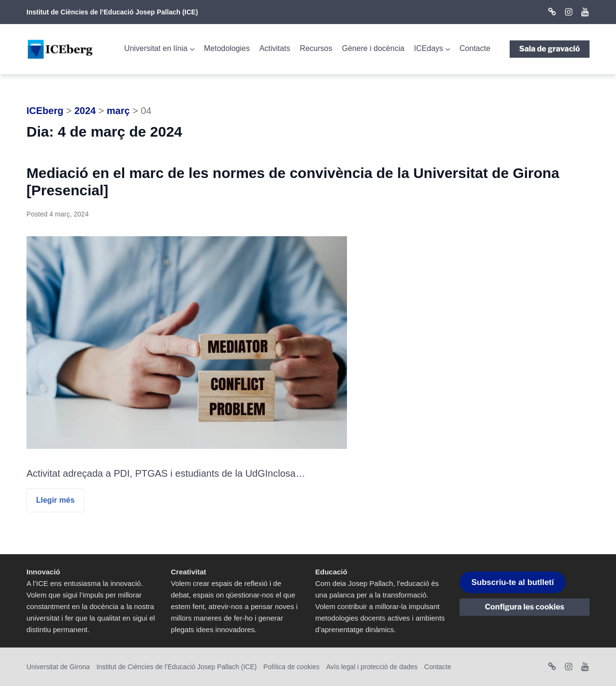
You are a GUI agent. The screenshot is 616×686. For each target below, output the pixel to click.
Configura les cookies (525, 607)
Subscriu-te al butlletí (512, 582)
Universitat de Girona (58, 667)
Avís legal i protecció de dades (372, 667)
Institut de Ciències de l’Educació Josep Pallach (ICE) (112, 12)
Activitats (275, 48)
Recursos (316, 48)
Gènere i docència (373, 48)
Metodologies (227, 48)
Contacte (475, 48)
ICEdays (428, 48)
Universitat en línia (156, 48)
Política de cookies (291, 667)
